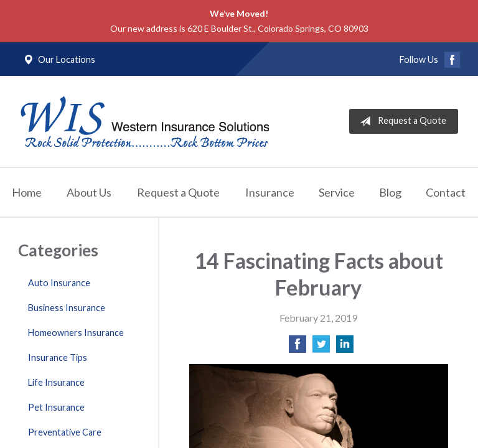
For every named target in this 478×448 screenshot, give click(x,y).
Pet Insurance (56, 407)
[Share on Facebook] (298, 348)
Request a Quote (401, 121)
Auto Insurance (59, 283)
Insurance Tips (58, 357)
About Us (89, 192)
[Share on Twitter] (321, 348)
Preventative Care (65, 432)
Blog (390, 192)
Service (337, 192)
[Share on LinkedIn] (345, 348)
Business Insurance (67, 308)
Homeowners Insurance (76, 333)
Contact (446, 192)
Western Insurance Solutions (144, 121)
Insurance (270, 192)
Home (27, 192)
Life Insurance (56, 382)
